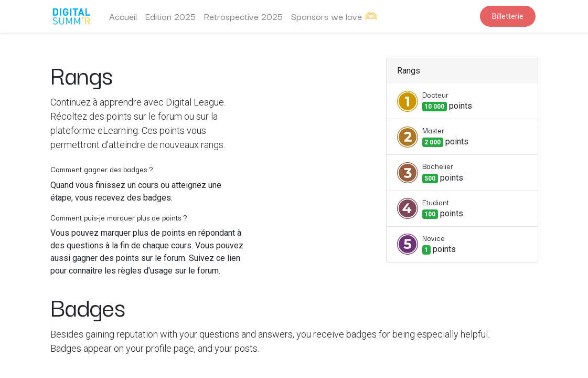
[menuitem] (123, 16)
